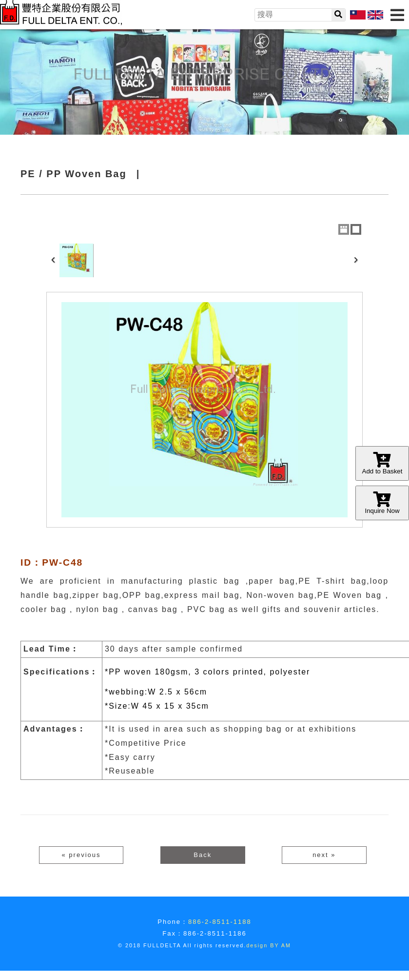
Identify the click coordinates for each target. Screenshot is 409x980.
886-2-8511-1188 (220, 922)
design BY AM (269, 945)
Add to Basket (382, 463)
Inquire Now (382, 503)
